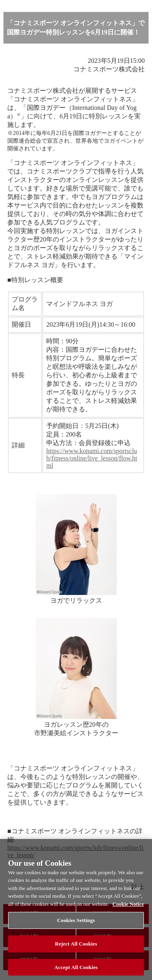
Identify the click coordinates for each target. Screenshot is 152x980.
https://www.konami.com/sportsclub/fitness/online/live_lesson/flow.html (92, 458)
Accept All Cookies (76, 969)
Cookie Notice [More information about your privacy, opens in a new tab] (128, 906)
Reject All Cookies (76, 946)
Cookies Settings (76, 923)
